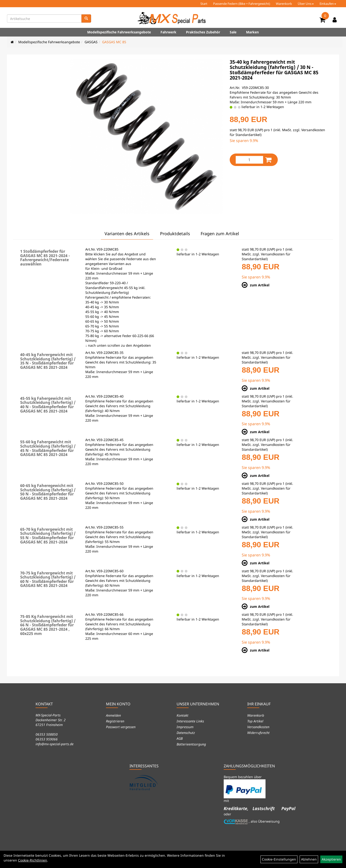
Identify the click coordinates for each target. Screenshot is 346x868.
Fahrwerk (168, 32)
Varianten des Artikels (127, 234)
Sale (233, 32)
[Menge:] (249, 160)
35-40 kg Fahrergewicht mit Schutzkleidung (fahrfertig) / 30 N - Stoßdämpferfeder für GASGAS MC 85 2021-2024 (274, 70)
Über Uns (306, 4)
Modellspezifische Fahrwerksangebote (119, 32)
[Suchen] (86, 18)
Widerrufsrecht (258, 733)
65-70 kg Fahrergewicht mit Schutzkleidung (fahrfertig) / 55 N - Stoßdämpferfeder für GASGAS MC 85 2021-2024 (48, 536)
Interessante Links (190, 721)
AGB (180, 738)
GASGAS (91, 42)
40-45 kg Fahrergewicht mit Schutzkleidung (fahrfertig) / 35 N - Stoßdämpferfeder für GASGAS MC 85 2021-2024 (48, 361)
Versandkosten (258, 727)
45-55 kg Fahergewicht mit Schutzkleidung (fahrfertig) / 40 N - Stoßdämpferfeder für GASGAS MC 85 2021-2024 (48, 405)
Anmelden (113, 715)
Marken (252, 32)
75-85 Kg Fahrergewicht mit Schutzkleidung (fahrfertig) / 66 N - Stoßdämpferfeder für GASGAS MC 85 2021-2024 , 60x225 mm (48, 625)
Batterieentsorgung (191, 744)
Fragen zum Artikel (220, 234)
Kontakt (182, 715)
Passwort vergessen (121, 727)
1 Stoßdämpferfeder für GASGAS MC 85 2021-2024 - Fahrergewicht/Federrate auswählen (45, 258)
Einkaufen (328, 4)
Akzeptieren (331, 859)
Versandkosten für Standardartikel (266, 256)
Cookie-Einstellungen (279, 859)
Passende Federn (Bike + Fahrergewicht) (242, 4)
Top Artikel (255, 721)
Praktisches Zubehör (203, 32)
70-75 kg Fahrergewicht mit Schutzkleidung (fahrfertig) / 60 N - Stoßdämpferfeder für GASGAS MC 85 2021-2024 (48, 579)
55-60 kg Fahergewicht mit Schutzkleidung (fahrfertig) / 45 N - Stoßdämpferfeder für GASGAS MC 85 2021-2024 (48, 448)
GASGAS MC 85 (114, 42)
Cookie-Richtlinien (33, 860)
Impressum (185, 727)
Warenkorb (284, 4)
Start (204, 4)
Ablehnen (309, 859)
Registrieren (115, 721)
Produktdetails (175, 234)
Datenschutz (186, 733)
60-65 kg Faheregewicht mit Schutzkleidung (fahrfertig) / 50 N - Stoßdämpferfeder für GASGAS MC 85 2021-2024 (48, 492)
